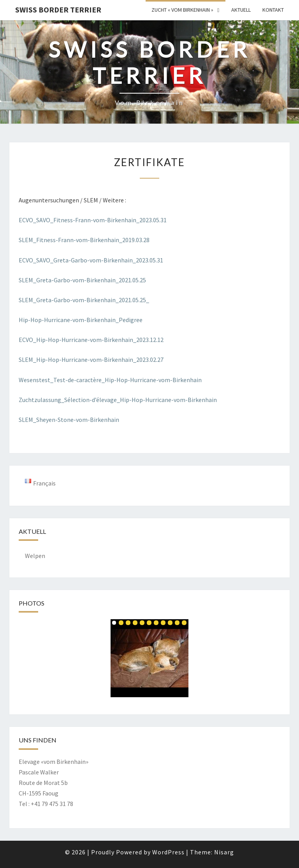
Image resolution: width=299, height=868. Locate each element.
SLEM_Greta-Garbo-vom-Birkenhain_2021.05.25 (82, 280)
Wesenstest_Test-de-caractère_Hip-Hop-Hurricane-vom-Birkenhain (110, 380)
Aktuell (241, 10)
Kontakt (273, 10)
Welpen (35, 556)
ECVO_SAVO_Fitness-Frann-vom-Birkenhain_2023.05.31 (93, 220)
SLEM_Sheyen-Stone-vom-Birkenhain (69, 420)
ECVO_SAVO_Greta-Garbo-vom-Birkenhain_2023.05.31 (91, 260)
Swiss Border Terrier (58, 10)
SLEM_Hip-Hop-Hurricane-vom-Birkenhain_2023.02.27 (91, 360)
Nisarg (224, 852)
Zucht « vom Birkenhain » (182, 10)
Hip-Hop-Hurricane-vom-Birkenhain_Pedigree (81, 320)
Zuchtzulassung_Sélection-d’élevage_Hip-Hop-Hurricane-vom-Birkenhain (118, 400)
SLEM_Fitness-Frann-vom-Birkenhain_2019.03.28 (84, 240)
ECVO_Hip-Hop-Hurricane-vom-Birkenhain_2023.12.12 (91, 340)
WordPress (168, 852)
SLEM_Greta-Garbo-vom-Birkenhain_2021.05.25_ (84, 300)
